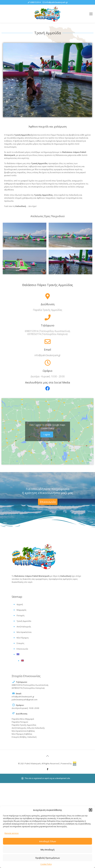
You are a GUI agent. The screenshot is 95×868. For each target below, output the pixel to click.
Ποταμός (21, 615)
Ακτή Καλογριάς (24, 627)
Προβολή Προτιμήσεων (48, 858)
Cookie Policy (46, 864)
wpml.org (48, 778)
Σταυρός (20, 643)
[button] (91, 810)
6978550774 (34, 334)
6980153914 (35, 2)
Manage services (12, 833)
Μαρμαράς (21, 610)
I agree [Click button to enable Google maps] (47, 434)
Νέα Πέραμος (23, 638)
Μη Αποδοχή (48, 850)
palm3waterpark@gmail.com (25, 700)
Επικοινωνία (22, 649)
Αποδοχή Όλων (48, 841)
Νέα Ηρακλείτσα (24, 632)
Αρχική (20, 604)
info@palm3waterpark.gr (56, 2)
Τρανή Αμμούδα (24, 621)
